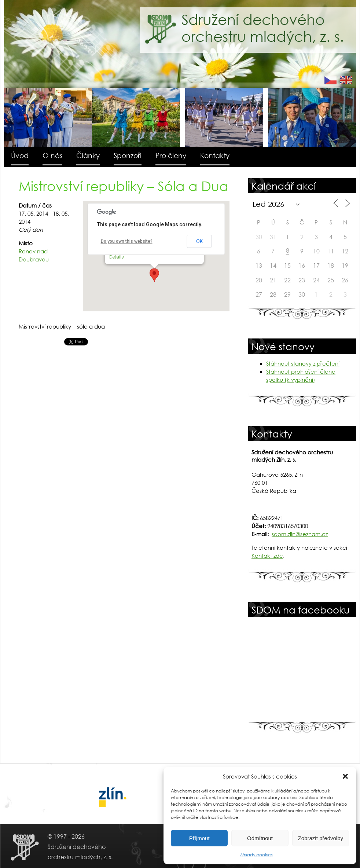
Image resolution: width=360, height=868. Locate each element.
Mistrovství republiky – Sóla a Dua (124, 186)
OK (199, 241)
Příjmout (199, 838)
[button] (345, 776)
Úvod (20, 155)
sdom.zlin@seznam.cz (300, 534)
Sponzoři (128, 155)
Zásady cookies (256, 855)
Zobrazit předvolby (321, 838)
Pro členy (171, 155)
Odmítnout (260, 838)
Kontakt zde (267, 556)
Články (88, 155)
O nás (52, 155)
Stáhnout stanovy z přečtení (303, 363)
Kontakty (215, 155)
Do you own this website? (127, 241)
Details (117, 257)
